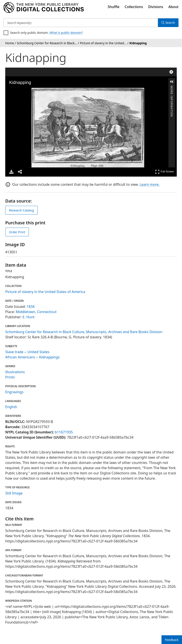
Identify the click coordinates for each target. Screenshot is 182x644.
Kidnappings (49, 357)
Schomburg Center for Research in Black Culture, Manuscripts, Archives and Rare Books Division (84, 332)
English (11, 407)
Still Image (14, 493)
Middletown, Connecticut (36, 312)
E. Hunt (29, 317)
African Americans (20, 357)
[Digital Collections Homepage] (44, 8)
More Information (172, 88)
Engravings (14, 392)
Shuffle (114, 7)
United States (39, 352)
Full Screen (165, 172)
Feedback (172, 640)
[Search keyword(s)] (81, 23)
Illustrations (15, 372)
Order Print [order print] (17, 232)
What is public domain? (66, 33)
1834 (31, 307)
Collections (134, 7)
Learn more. (150, 184)
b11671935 (64, 432)
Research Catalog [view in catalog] (21, 210)
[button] (172, 82)
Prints (10, 377)
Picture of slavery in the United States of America (45, 292)
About (173, 7)
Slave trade (14, 352)
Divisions (156, 7)
